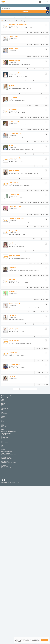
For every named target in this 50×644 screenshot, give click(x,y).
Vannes (3, 593)
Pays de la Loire (4, 630)
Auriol (15, 320)
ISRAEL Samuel (18, 38)
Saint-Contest (4, 589)
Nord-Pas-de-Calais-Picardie (7, 628)
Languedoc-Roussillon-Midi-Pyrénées (9, 627)
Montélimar (4, 583)
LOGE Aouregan (18, 237)
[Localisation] (23, 8)
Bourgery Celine (18, 303)
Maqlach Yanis (18, 54)
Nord (2, 608)
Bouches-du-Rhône (5, 599)
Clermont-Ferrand (5, 572)
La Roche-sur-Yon (5, 577)
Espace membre (45, 2)
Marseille (3, 580)
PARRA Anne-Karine (19, 270)
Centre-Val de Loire (5, 625)
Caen (2, 569)
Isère (2, 605)
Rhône (3, 611)
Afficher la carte (25, 539)
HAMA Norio (17, 420)
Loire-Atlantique (5, 607)
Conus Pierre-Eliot (19, 486)
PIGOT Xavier (18, 353)
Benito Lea (17, 370)
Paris (2, 609)
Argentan (3, 565)
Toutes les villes (5, 561)
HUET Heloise (18, 121)
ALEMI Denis (17, 137)
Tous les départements (7, 597)
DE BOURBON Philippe (20, 71)
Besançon (3, 567)
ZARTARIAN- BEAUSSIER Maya (23, 21)
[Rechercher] (38, 8)
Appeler (29, 34)
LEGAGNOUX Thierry (20, 171)
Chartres (3, 570)
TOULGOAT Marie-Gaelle (21, 88)
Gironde (3, 600)
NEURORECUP (18, 386)
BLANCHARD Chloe (19, 337)
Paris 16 (3, 587)
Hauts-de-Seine (4, 604)
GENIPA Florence (19, 220)
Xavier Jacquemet (19, 403)
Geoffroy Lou (18, 469)
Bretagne (3, 624)
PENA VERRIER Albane (20, 204)
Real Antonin (17, 187)
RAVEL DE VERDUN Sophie (21, 287)
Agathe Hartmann (19, 453)
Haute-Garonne (4, 601)
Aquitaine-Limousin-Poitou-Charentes (9, 620)
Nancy (3, 584)
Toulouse (3, 592)
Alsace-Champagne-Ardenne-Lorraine (9, 619)
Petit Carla (17, 503)
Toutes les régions (6, 617)
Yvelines (3, 613)
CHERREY (17, 104)
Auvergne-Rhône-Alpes (6, 621)
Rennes (3, 588)
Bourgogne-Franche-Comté (7, 623)
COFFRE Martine (19, 254)
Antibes (3, 564)
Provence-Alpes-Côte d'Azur (7, 632)
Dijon (2, 574)
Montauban (4, 582)
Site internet (45, 34)
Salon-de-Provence (5, 591)
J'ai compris (44, 640)
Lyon (2, 579)
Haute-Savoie (4, 603)
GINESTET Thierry (19, 154)
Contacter (37, 34)
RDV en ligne (36, 67)
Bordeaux (3, 568)
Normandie (4, 629)
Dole (2, 576)
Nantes (3, 586)
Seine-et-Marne (4, 612)
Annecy (3, 563)
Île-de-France (4, 633)
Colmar (3, 573)
